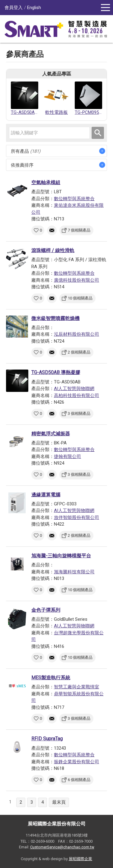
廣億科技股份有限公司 (77, 280)
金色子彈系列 (46, 610)
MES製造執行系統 (51, 678)
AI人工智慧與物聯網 (74, 389)
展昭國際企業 (80, 859)
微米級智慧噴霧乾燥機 (55, 318)
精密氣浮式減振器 (51, 434)
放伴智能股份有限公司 (77, 517)
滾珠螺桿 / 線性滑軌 (53, 250)
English (34, 8)
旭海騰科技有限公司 (74, 572)
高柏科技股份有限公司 (77, 396)
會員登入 (14, 8)
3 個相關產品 (79, 413)
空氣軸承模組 (46, 183)
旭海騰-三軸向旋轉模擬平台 (61, 556)
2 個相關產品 (79, 352)
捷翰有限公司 (67, 456)
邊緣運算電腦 (46, 495)
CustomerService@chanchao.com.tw (62, 847)
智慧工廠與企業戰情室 (77, 687)
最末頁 (59, 802)
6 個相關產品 (79, 780)
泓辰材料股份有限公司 (77, 334)
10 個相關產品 (80, 298)
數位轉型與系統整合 (74, 199)
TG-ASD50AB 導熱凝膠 (56, 372)
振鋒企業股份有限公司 (77, 762)
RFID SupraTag (47, 739)
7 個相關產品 (79, 230)
